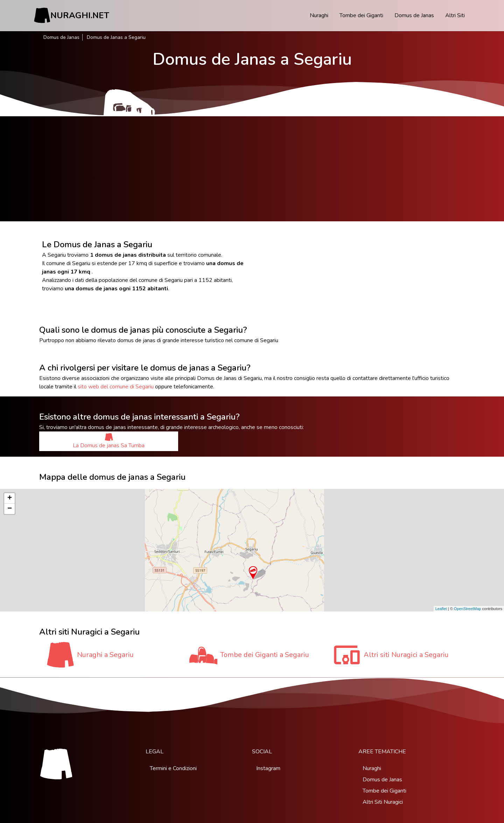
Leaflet (441, 609)
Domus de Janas (414, 15)
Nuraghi (319, 15)
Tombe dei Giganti (361, 15)
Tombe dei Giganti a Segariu (265, 655)
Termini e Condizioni (173, 768)
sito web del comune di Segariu (116, 387)
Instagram (268, 768)
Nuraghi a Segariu (105, 655)
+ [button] (10, 498)
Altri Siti (455, 15)
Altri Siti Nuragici (383, 802)
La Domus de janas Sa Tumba (109, 441)
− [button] (10, 509)
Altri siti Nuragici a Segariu (406, 655)
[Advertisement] (252, 169)
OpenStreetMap (468, 609)
